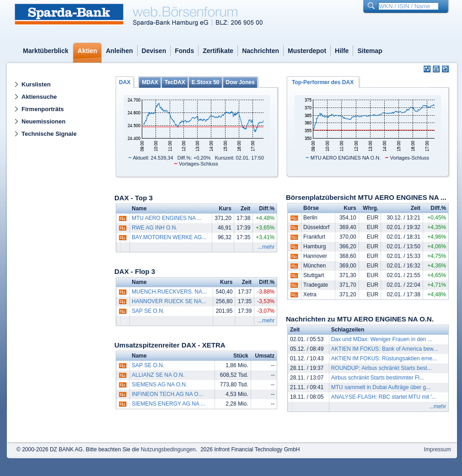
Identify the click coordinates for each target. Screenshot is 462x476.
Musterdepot (307, 51)
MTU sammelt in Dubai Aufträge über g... (381, 387)
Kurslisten (36, 84)
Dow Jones (240, 82)
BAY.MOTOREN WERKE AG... (169, 237)
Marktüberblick (46, 51)
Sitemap (370, 51)
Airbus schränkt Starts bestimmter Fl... (378, 378)
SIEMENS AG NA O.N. (159, 385)
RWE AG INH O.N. (155, 228)
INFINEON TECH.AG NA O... (167, 394)
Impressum (438, 449)
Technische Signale (49, 134)
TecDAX (175, 82)
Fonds (184, 51)
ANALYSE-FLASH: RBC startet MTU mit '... (384, 397)
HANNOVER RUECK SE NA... (169, 301)
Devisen (154, 51)
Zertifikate (218, 51)
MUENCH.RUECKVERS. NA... (169, 292)
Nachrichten (261, 51)
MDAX (150, 82)
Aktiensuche (39, 97)
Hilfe (342, 51)
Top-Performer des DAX (323, 82)
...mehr (266, 247)
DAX (125, 82)
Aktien (88, 51)
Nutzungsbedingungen (168, 449)
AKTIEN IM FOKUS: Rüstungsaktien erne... (384, 358)
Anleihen (119, 51)
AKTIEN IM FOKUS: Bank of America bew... (384, 349)
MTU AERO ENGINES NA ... (167, 218)
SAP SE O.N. (148, 311)
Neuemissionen (43, 121)
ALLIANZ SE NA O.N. (158, 375)
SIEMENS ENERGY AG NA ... (169, 404)
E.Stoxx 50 (206, 82)
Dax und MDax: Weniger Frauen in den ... (382, 339)
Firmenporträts (43, 109)
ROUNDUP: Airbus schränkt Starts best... (381, 368)
